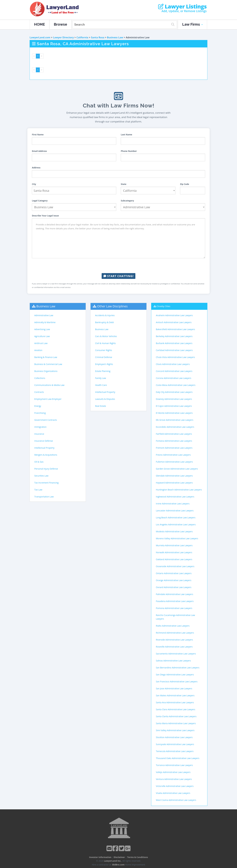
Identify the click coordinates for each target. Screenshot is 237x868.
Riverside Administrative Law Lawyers (174, 640)
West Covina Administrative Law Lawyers (176, 800)
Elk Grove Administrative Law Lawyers (175, 420)
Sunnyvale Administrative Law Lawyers (175, 744)
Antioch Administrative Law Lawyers (174, 322)
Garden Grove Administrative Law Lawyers (177, 469)
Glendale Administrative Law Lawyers (174, 476)
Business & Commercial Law (48, 364)
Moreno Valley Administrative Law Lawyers (177, 538)
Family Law (101, 378)
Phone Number (129, 151)
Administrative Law (44, 315)
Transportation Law (44, 497)
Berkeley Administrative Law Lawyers (174, 336)
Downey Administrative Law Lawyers (174, 399)
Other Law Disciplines (112, 306)
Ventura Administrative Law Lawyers (174, 779)
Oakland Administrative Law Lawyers (174, 559)
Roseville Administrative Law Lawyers (174, 647)
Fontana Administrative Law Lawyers (174, 441)
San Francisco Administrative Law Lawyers (177, 682)
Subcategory (127, 201)
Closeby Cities (163, 306)
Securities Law (41, 476)
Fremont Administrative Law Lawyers (174, 448)
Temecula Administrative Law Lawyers (175, 751)
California (82, 37)
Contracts (39, 392)
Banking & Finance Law (46, 357)
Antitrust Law (41, 343)
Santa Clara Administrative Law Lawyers (176, 709)
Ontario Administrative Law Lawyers (174, 573)
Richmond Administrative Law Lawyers (175, 633)
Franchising (40, 413)
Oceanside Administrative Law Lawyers (175, 566)
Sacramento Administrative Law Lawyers (176, 654)
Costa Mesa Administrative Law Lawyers (176, 385)
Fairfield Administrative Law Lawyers (174, 434)
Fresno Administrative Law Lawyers (173, 455)
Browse (60, 24)
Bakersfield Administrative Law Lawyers (175, 329)
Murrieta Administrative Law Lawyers (174, 545)
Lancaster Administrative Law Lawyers (175, 511)
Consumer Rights (104, 350)
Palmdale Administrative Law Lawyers (174, 594)
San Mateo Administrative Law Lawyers (175, 695)
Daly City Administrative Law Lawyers (174, 392)
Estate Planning (103, 371)
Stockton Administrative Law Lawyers (174, 737)
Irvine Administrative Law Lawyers (173, 504)
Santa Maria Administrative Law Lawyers (176, 723)
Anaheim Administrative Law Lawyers (174, 315)
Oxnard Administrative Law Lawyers (174, 587)
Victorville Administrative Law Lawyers (175, 786)
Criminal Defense (104, 357)
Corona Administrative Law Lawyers (173, 378)
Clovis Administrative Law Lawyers (173, 364)
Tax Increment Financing (46, 483)
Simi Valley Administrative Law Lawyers (175, 730)
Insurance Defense (44, 441)
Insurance (39, 434)
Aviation (38, 350)
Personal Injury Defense (46, 469)
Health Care (101, 385)
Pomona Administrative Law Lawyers (174, 608)
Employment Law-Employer (48, 399)
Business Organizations (46, 371)
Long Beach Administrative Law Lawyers (176, 518)
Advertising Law (42, 329)
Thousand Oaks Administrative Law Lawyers (178, 758)
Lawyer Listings (182, 7)
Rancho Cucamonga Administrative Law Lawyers (175, 617)
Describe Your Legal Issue (45, 216)
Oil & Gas (39, 462)
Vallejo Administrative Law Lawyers (173, 772)
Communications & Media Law (49, 385)
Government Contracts (46, 420)
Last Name (126, 135)
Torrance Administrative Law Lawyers (174, 765)
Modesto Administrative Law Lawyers (174, 531)
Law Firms (192, 24)
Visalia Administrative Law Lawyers (173, 793)
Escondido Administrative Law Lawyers (175, 427)
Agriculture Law (42, 336)
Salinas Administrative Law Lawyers (173, 661)
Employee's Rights (104, 364)
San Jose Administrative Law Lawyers (174, 688)
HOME (39, 24)
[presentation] (118, 266)
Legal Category (40, 201)
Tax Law (38, 490)
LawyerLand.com (40, 37)
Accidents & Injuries (105, 315)
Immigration (40, 427)
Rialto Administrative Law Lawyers (173, 626)
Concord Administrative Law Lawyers (174, 371)
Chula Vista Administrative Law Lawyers (175, 357)
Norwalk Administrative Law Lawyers (174, 552)
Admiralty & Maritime (45, 322)
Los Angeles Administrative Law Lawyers (176, 524)
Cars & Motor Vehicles (106, 336)
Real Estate (101, 406)
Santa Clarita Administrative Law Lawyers (176, 716)
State (124, 184)
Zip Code (185, 184)
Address (36, 168)
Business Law (115, 37)
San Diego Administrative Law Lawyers (175, 675)
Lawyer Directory (63, 37)
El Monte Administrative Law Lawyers (174, 413)
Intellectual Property (44, 448)
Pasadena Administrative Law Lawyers (175, 601)
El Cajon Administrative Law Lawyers (174, 406)
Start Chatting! (118, 276)
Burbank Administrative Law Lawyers (174, 343)
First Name (38, 135)
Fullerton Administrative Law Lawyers (174, 462)
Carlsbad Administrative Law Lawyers (174, 350)
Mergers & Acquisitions (46, 455)
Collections (40, 378)
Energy (38, 406)
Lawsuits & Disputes (105, 399)
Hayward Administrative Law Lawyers (174, 483)
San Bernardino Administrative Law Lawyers (178, 668)
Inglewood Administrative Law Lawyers (175, 497)
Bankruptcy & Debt (104, 322)
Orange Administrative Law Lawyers (174, 580)
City (34, 184)
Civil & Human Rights (105, 343)
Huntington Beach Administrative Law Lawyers (179, 490)
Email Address (39, 151)
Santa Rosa (98, 37)
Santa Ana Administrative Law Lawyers (175, 702)
